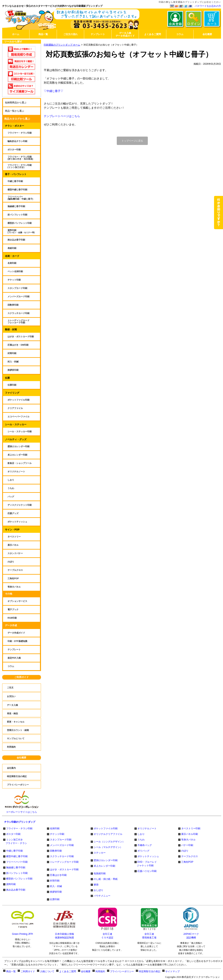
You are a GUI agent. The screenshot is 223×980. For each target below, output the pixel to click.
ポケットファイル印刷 (106, 828)
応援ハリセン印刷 (147, 871)
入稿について (47, 971)
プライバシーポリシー (122, 971)
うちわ (141, 840)
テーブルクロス (190, 856)
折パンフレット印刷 (17, 873)
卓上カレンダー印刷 (104, 866)
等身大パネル (188, 840)
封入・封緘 (56, 886)
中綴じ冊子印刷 (15, 851)
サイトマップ (172, 971)
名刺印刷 (55, 828)
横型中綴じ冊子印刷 (17, 856)
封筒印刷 (55, 881)
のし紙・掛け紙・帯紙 (106, 879)
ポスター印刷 (13, 834)
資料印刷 (11, 884)
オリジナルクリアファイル (108, 834)
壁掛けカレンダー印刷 (106, 860)
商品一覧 (11, 971)
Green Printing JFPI (22, 934)
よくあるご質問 (68, 971)
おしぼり (98, 890)
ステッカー (100, 853)
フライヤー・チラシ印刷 (19, 828)
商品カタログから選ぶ (17, 119)
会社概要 (21, 758)
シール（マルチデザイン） (108, 847)
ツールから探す (13, 42)
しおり (141, 834)
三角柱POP (187, 862)
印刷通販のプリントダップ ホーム (62, 45)
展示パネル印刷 (190, 834)
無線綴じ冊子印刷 (16, 868)
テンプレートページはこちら (62, 116)
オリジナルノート (147, 828)
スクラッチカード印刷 (62, 856)
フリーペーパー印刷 (17, 862)
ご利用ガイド (21, 677)
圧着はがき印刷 (58, 875)
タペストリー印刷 (191, 828)
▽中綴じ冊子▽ (54, 91)
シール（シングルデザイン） (109, 842)
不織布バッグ (145, 845)
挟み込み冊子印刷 (16, 890)
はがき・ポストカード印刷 (64, 869)
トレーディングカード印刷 (64, 862)
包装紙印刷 (100, 873)
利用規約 (100, 971)
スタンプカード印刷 (61, 840)
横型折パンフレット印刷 (19, 879)
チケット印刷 (57, 834)
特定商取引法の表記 (150, 971)
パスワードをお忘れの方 (208, 6)
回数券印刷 (56, 851)
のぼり (185, 851)
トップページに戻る (132, 141)
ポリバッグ (143, 851)
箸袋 (96, 885)
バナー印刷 (187, 845)
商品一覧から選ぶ (15, 111)
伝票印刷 (55, 899)
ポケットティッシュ (148, 856)
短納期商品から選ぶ (16, 103)
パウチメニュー (102, 896)
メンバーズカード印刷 (62, 845)
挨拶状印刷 (56, 892)
